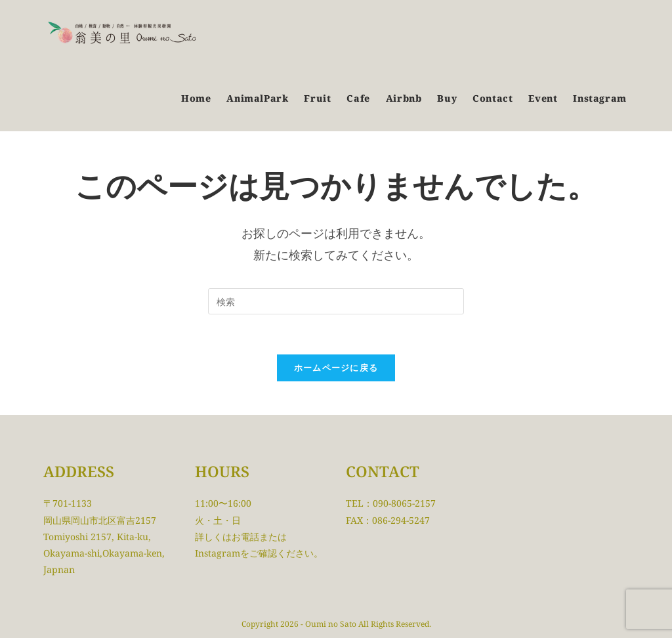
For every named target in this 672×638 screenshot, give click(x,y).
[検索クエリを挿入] (336, 301)
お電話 (245, 537)
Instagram (218, 553)
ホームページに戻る (336, 368)
